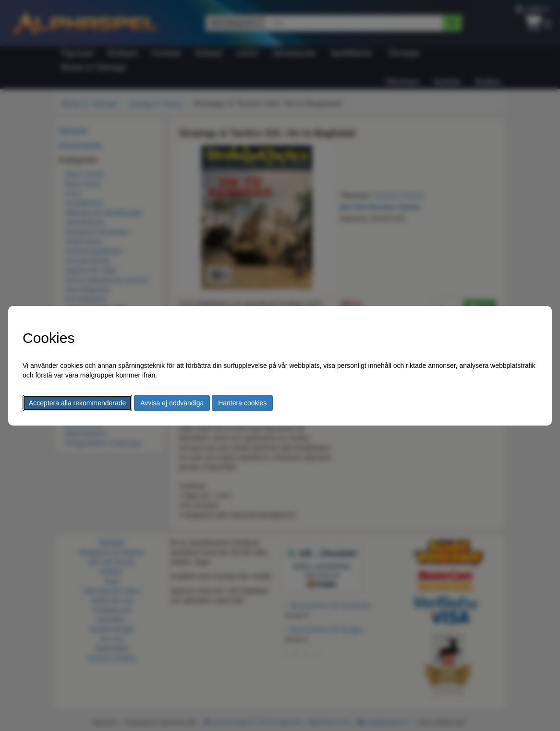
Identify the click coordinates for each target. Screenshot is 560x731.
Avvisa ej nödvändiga (172, 403)
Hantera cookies (242, 403)
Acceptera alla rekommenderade (77, 403)
